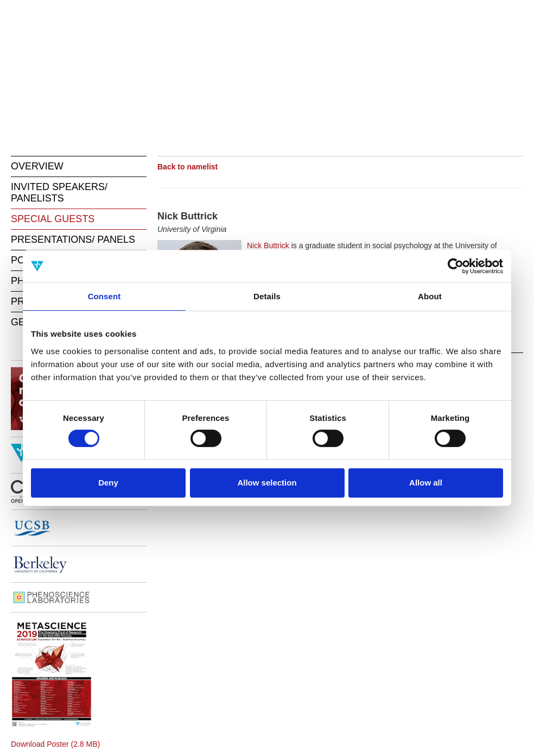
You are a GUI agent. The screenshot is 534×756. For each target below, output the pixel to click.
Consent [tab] (104, 296)
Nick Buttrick (268, 245)
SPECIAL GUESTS (53, 219)
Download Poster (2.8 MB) (55, 744)
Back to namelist (187, 167)
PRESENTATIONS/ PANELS (73, 240)
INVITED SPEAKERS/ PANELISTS (59, 193)
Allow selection (267, 483)
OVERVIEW (37, 166)
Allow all (426, 483)
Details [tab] (267, 296)
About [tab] (430, 296)
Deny (108, 483)
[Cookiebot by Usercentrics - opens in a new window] (456, 266)
